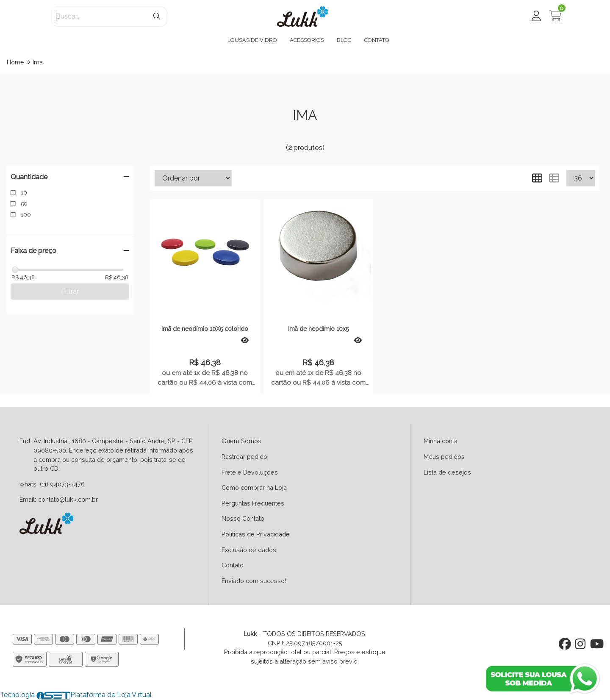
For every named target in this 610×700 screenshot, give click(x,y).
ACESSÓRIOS (307, 40)
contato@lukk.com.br (68, 499)
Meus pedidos (444, 457)
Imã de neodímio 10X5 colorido (205, 329)
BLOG (344, 40)
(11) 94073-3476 (62, 484)
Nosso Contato (243, 518)
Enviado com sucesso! (254, 581)
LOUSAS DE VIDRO (252, 40)
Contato (233, 565)
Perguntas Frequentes (253, 503)
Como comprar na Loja (254, 487)
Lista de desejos (447, 472)
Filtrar (70, 291)
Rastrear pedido (244, 457)
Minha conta (441, 441)
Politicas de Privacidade (256, 534)
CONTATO (377, 40)
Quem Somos (241, 441)
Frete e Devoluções (250, 472)
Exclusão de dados (249, 550)
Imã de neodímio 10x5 (318, 329)
